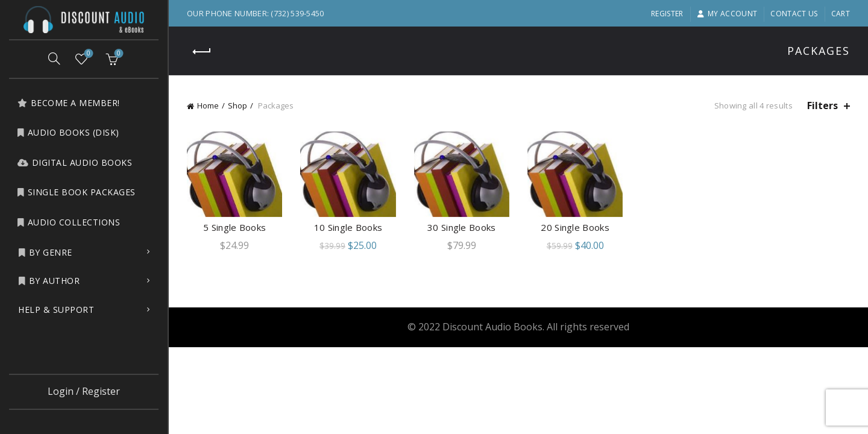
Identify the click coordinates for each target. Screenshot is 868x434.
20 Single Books (575, 227)
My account (727, 14)
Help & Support (56, 310)
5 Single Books (234, 227)
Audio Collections (68, 222)
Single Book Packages (76, 192)
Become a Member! (68, 103)
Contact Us (794, 14)
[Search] (54, 58)
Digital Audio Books (74, 162)
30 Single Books (462, 227)
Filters (822, 106)
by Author (49, 281)
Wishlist (88, 54)
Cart (841, 14)
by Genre (45, 252)
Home (208, 105)
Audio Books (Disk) (68, 132)
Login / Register (84, 391)
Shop (237, 105)
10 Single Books (348, 227)
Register (667, 14)
